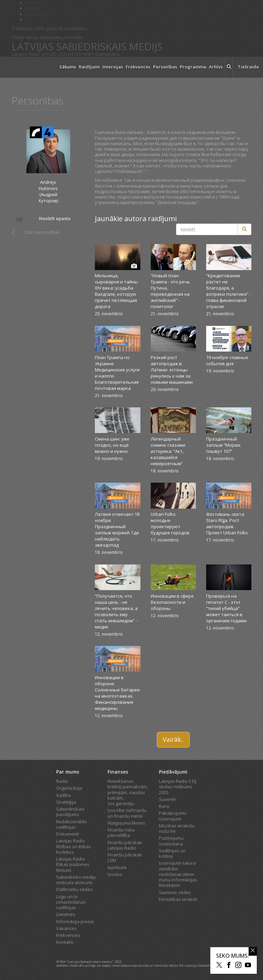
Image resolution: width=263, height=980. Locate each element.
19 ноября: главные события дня (227, 360)
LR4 (70, 54)
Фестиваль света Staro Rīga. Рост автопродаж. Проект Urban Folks (227, 523)
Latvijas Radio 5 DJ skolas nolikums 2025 (178, 787)
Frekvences (138, 67)
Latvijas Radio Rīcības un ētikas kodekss (74, 846)
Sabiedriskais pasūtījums (70, 812)
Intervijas (113, 67)
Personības (165, 67)
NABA (88, 54)
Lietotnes (66, 914)
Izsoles (115, 874)
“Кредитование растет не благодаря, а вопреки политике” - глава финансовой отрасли (229, 291)
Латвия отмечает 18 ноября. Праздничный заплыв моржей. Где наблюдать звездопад (117, 530)
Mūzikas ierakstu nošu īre (177, 828)
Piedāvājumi (173, 772)
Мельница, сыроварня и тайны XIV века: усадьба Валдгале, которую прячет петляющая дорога (116, 291)
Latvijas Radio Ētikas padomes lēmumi (73, 864)
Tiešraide (248, 67)
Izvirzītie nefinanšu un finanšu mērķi (127, 813)
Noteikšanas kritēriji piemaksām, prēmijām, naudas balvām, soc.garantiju (128, 792)
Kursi (164, 806)
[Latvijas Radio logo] (32, 67)
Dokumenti (67, 834)
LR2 (53, 54)
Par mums (68, 772)
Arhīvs (216, 67)
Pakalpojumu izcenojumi (173, 816)
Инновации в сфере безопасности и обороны (172, 602)
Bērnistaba (37, 14)
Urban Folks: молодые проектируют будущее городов (170, 523)
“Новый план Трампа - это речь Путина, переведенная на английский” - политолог (170, 291)
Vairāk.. (173, 739)
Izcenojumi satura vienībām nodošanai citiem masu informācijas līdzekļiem (178, 874)
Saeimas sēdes (175, 892)
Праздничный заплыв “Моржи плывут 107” (223, 445)
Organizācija (69, 788)
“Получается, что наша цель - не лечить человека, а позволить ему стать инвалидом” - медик (116, 611)
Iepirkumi (117, 867)
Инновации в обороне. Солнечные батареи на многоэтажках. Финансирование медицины (117, 693)
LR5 (78, 54)
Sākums (68, 67)
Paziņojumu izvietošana (171, 841)
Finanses (118, 772)
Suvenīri (167, 799)
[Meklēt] (245, 229)
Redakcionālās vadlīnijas (72, 824)
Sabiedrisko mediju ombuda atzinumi (76, 880)
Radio (62, 781)
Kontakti (65, 942)
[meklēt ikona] (229, 67)
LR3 (61, 54)
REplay (32, 8)
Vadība (64, 795)
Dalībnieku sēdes (74, 889)
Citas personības (42, 232)
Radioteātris (108, 54)
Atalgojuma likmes (126, 823)
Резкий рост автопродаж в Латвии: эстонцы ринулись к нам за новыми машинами (172, 370)
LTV (29, 20)
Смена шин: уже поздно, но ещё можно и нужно (112, 445)
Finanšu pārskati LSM (125, 857)
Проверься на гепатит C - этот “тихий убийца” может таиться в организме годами (226, 608)
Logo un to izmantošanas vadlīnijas (71, 902)
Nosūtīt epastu (43, 219)
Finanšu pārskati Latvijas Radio (125, 845)
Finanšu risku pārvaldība (121, 832)
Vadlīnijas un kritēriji (172, 853)
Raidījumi (89, 67)
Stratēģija (66, 802)
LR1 (45, 54)
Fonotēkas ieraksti (178, 899)
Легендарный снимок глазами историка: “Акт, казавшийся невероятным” (168, 451)
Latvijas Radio (26, 54)
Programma (193, 67)
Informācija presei (75, 921)
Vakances (66, 928)
